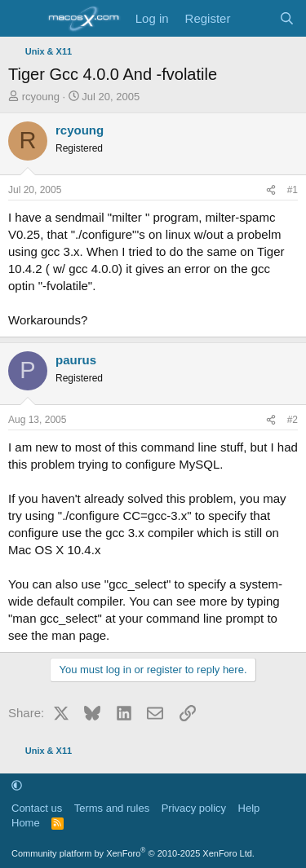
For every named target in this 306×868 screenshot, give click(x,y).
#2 (293, 420)
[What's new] (254, 18)
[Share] (271, 190)
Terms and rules (112, 808)
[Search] (287, 18)
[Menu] (22, 19)
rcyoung (41, 97)
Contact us (37, 808)
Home (26, 823)
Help (249, 808)
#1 (293, 190)
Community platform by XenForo (133, 853)
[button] (17, 785)
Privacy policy (194, 808)
